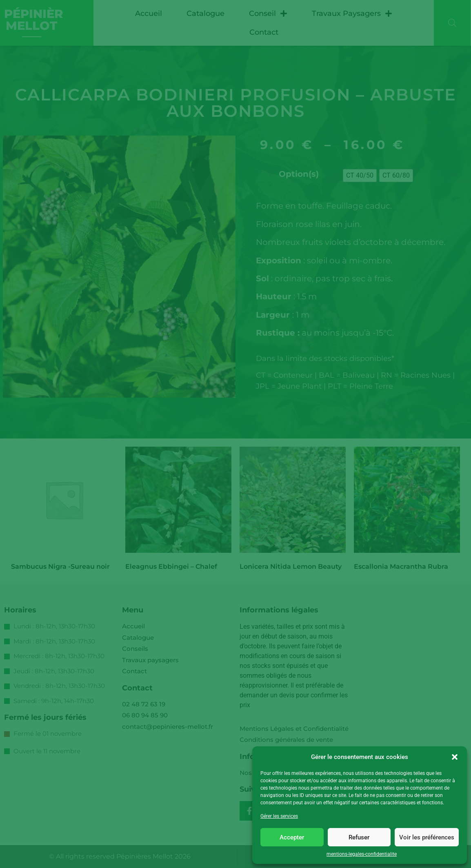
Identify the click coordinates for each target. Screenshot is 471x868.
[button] (455, 757)
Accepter (292, 837)
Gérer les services (279, 816)
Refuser (359, 837)
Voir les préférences (427, 837)
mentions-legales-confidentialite (362, 854)
